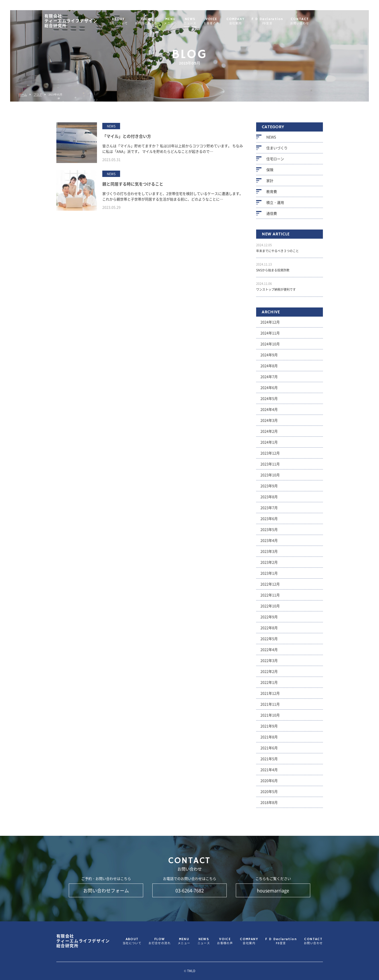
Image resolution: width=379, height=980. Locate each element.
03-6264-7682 (190, 890)
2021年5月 (269, 761)
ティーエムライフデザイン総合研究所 (83, 21)
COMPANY (248, 21)
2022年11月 (270, 597)
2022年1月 (269, 685)
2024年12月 (270, 324)
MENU (183, 21)
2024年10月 (270, 346)
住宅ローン (275, 161)
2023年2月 (269, 565)
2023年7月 (269, 510)
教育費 (272, 194)
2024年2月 (269, 434)
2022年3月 (269, 663)
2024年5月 (269, 401)
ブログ (38, 95)
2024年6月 (269, 390)
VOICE (224, 21)
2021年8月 (269, 739)
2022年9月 (269, 619)
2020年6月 (269, 783)
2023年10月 (270, 477)
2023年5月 (269, 532)
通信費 (272, 216)
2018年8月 (269, 805)
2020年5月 (269, 794)
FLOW (158, 21)
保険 (270, 172)
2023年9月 (269, 488)
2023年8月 (269, 499)
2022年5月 (269, 641)
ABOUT (130, 21)
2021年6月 (269, 750)
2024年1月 (269, 445)
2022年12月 (270, 586)
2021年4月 (269, 772)
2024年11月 (270, 335)
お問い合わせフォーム (106, 890)
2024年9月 (269, 357)
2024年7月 (269, 379)
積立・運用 (275, 205)
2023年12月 (270, 455)
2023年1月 (269, 576)
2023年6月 (269, 521)
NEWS (202, 21)
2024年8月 (269, 368)
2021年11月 (270, 707)
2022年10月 (270, 608)
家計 (270, 183)
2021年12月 (270, 696)
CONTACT (312, 21)
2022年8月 (269, 630)
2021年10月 (270, 717)
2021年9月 (269, 728)
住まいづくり (277, 151)
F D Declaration (279, 21)
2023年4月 (269, 543)
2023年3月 (269, 554)
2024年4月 (269, 412)
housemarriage (273, 890)
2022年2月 (269, 674)
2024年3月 (269, 423)
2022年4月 (269, 652)
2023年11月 (270, 466)
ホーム (23, 95)
